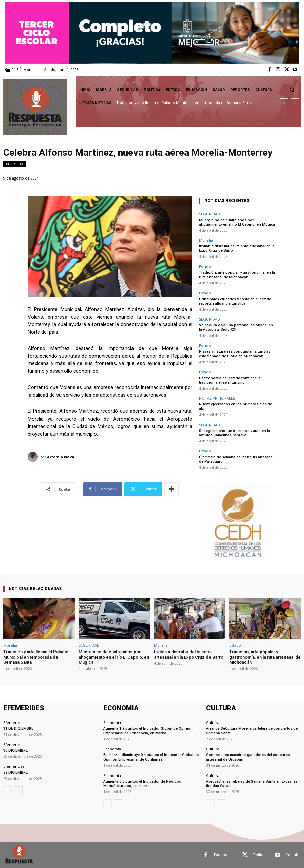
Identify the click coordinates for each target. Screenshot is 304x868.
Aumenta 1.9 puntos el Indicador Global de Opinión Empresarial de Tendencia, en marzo (148, 731)
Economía (112, 723)
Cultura (213, 723)
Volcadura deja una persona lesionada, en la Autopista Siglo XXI (236, 327)
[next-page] (18, 791)
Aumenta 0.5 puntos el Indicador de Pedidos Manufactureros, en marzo (142, 784)
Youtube (293, 855)
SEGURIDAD (210, 214)
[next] (295, 103)
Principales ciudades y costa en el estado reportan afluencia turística (235, 301)
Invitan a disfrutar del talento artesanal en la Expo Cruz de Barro (189, 654)
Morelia (15, 164)
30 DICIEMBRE (15, 751)
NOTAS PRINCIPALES (217, 398)
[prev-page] (8, 791)
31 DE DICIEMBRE (18, 729)
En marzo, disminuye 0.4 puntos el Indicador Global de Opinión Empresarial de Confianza (151, 757)
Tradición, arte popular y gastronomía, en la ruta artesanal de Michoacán (237, 275)
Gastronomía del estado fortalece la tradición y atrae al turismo (230, 380)
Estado (205, 266)
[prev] (284, 103)
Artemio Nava (61, 457)
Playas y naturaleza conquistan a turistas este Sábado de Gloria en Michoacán (235, 354)
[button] (292, 90)
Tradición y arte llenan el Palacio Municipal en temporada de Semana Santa (184, 103)
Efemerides (14, 723)
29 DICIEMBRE (15, 772)
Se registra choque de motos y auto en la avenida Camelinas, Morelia (235, 433)
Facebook (223, 855)
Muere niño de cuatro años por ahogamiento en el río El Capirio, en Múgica (237, 222)
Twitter (259, 855)
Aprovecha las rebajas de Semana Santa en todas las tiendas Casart (252, 784)
